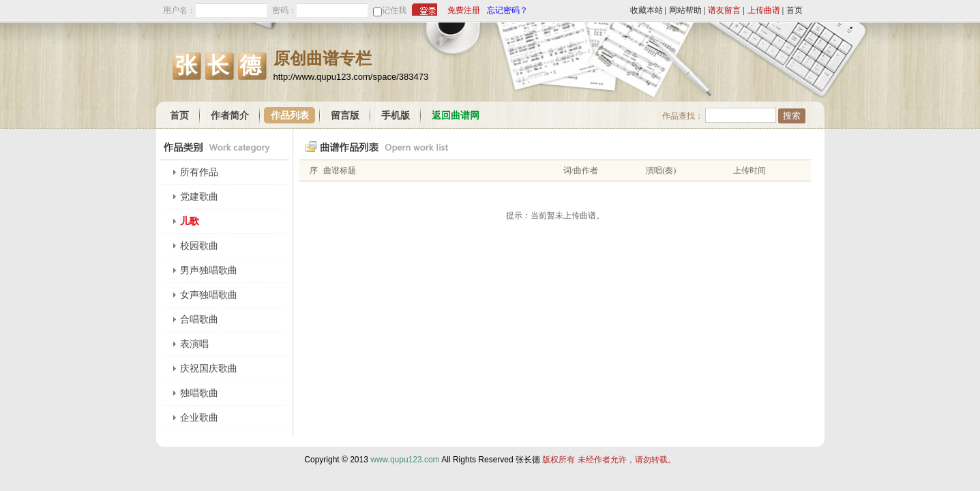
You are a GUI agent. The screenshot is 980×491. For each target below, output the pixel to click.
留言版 (345, 116)
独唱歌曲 (199, 393)
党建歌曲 (199, 197)
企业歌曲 (199, 418)
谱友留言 (724, 10)
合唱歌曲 (199, 319)
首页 (795, 10)
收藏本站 (647, 10)
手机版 (396, 116)
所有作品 (199, 172)
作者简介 (230, 116)
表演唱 (194, 344)
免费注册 (464, 10)
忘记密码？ (507, 10)
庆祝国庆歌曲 (209, 369)
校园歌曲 (199, 246)
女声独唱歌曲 (209, 295)
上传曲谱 (764, 10)
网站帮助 (685, 10)
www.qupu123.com (405, 460)
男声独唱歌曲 (209, 270)
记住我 (394, 10)
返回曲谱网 (456, 116)
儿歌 (190, 221)
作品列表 (290, 116)
